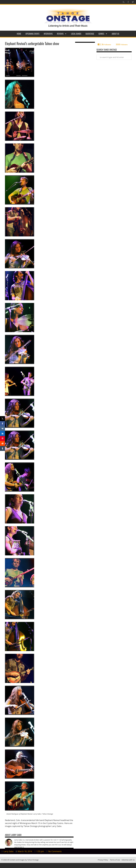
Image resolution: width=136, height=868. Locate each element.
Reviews (62, 34)
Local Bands (76, 34)
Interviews (48, 34)
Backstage (90, 34)
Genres (103, 34)
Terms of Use (115, 860)
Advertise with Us (128, 860)
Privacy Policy (103, 860)
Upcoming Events (32, 34)
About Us (116, 34)
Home (19, 34)
